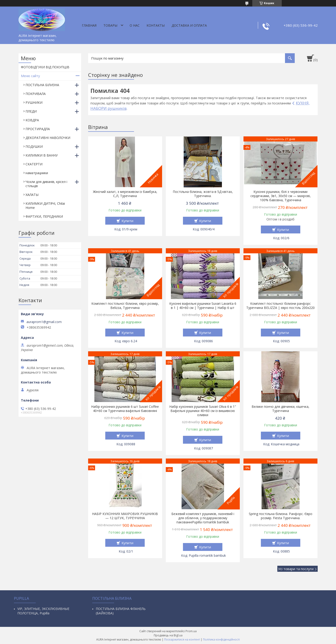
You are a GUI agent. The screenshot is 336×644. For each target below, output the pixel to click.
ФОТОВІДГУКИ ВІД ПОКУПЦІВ (45, 67)
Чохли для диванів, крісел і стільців (46, 184)
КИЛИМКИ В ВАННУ (42, 155)
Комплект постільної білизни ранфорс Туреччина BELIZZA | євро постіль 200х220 (280, 306)
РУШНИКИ (34, 102)
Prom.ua (191, 631)
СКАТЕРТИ (34, 164)
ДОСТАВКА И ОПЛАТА (189, 25)
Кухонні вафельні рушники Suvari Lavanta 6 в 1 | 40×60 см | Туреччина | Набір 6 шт (203, 306)
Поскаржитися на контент (182, 639)
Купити (127, 221)
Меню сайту (30, 76)
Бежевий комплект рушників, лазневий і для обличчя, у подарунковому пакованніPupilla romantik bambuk (203, 518)
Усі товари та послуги (296, 569)
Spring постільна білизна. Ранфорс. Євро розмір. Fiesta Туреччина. (281, 516)
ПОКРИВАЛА (36, 94)
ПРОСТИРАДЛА (38, 129)
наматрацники (37, 173)
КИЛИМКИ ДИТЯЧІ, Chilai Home (45, 206)
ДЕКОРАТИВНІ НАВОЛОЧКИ (48, 138)
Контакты (156, 25)
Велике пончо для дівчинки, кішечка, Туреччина (280, 409)
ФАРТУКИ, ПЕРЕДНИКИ (44, 216)
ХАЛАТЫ (32, 195)
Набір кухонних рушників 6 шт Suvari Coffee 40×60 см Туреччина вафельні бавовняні (125, 409)
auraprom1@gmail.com (44, 322)
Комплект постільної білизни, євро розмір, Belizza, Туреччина (125, 306)
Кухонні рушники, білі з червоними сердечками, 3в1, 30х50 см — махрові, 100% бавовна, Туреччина (281, 196)
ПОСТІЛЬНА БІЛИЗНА (42, 85)
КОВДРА (32, 120)
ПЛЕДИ (31, 111)
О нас (135, 25)
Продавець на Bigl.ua (168, 635)
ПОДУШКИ (34, 146)
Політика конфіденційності (221, 639)
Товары (110, 25)
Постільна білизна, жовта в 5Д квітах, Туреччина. (203, 194)
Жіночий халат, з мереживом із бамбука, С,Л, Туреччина (125, 194)
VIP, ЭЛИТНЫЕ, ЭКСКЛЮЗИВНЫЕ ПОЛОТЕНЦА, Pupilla (43, 611)
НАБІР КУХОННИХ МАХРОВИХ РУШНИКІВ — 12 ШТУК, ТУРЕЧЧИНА (125, 516)
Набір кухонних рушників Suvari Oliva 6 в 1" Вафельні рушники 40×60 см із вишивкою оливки (203, 411)
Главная (89, 25)
